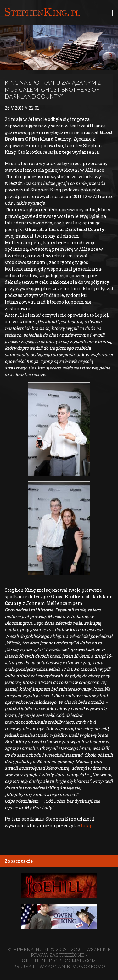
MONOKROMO (89, 966)
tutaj (86, 825)
